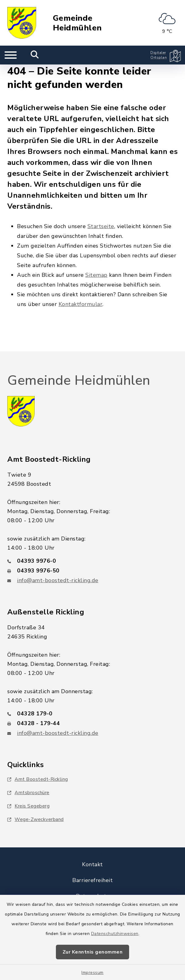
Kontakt (92, 864)
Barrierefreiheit (92, 880)
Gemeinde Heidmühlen (77, 23)
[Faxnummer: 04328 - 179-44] (92, 723)
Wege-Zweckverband (36, 819)
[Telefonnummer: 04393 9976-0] (92, 561)
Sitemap (96, 275)
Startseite (101, 226)
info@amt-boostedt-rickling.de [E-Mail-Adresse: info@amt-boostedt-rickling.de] (58, 580)
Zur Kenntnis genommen (93, 952)
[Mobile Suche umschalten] (35, 55)
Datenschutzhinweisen (115, 934)
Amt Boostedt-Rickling (38, 779)
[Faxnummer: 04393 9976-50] (92, 571)
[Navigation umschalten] (11, 55)
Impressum (92, 973)
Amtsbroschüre (28, 793)
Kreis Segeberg (28, 806)
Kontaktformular (81, 304)
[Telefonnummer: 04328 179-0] (92, 714)
